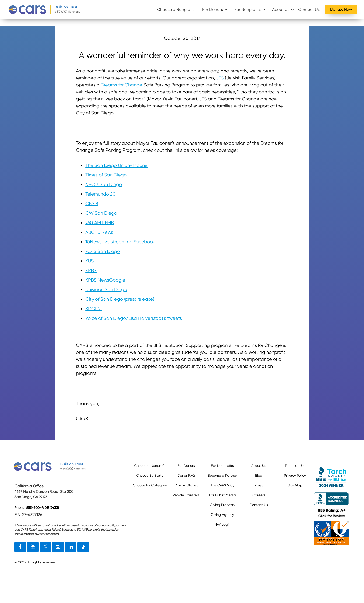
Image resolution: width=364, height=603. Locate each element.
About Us (281, 10)
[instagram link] (58, 547)
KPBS (91, 270)
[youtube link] (33, 547)
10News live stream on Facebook (120, 242)
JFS (220, 78)
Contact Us (309, 10)
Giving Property (223, 505)
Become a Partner (222, 476)
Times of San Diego (106, 175)
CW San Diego (101, 213)
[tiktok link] (83, 547)
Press (259, 485)
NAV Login (222, 524)
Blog (259, 476)
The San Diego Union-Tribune (116, 165)
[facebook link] (20, 547)
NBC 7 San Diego (104, 184)
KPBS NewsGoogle (105, 280)
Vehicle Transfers (186, 495)
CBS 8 (92, 204)
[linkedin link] (71, 547)
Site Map (295, 485)
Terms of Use (295, 466)
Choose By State (150, 476)
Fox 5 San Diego (103, 251)
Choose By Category (150, 485)
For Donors (213, 10)
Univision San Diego (106, 290)
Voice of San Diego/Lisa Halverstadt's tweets (134, 318)
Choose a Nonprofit (176, 10)
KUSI (90, 261)
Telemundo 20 (101, 194)
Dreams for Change (121, 85)
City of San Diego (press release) (120, 299)
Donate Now (341, 9)
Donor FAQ (186, 476)
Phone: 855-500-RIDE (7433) (37, 508)
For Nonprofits (248, 10)
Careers (259, 495)
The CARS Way (223, 485)
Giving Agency (222, 515)
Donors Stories (186, 485)
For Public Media (223, 495)
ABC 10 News (99, 232)
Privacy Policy (295, 476)
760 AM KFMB (100, 223)
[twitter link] (45, 547)
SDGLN (94, 309)
